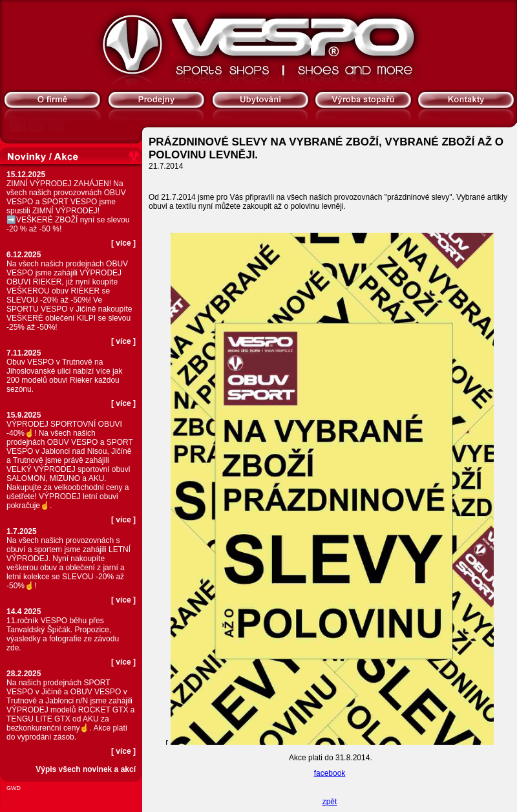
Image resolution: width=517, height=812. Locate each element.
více (123, 243)
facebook (330, 773)
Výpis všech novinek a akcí (86, 769)
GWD (14, 788)
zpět (330, 802)
